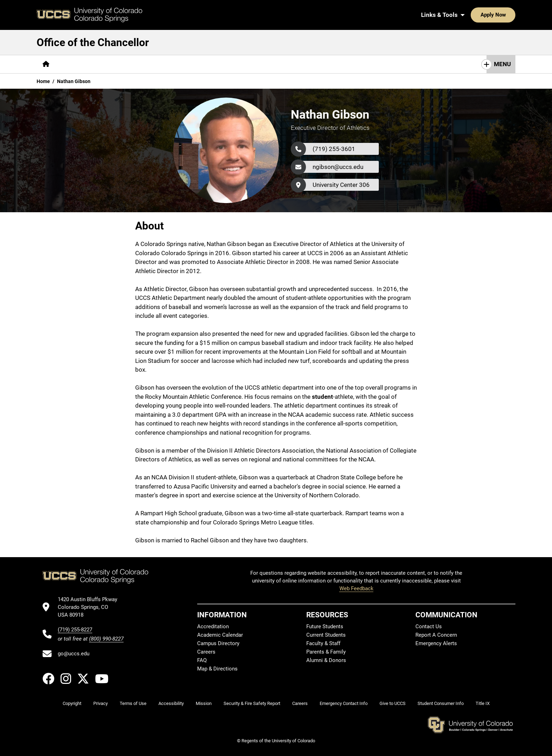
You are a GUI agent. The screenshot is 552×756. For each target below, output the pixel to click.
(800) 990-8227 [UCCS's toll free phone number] (106, 639)
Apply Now (471, 15)
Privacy (101, 703)
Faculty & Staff (323, 643)
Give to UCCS (393, 703)
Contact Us (429, 626)
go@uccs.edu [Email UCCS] (74, 654)
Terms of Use (133, 703)
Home (43, 81)
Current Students (326, 635)
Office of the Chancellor (93, 42)
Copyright (72, 703)
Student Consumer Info (441, 703)
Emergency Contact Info (344, 703)
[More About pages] (75, 64)
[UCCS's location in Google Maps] (91, 607)
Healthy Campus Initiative (208, 64)
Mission (204, 703)
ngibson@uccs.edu (338, 167)
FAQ (202, 660)
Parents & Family (326, 652)
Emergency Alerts (436, 643)
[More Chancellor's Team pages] (130, 64)
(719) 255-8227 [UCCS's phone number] (75, 630)
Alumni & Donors (326, 660)
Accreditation (213, 626)
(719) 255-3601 (334, 149)
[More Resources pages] (274, 64)
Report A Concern (436, 635)
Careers (206, 652)
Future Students (325, 626)
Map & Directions (217, 669)
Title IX (483, 703)
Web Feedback (356, 588)
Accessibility (171, 703)
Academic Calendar (220, 635)
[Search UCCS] (508, 15)
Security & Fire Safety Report (252, 703)
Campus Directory (218, 643)
